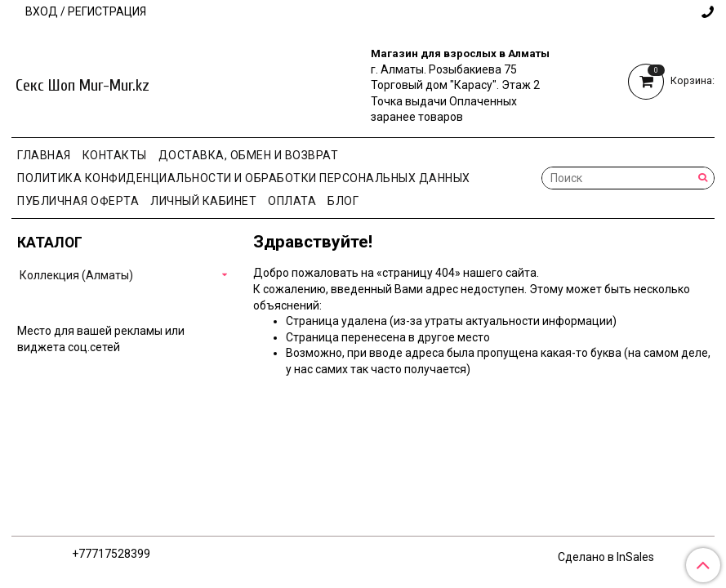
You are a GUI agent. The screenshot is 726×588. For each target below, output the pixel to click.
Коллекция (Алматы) (76, 275)
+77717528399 (111, 554)
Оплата (292, 201)
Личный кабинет (203, 201)
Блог (343, 201)
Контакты (115, 155)
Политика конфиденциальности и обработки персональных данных (244, 178)
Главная (44, 155)
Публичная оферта (78, 201)
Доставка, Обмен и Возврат (249, 155)
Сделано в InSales (606, 557)
